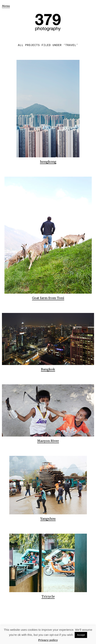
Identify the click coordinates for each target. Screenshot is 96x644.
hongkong (48, 162)
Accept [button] (81, 635)
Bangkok (48, 369)
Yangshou (48, 519)
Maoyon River (48, 441)
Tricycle (48, 596)
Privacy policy (48, 640)
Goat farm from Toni (48, 298)
